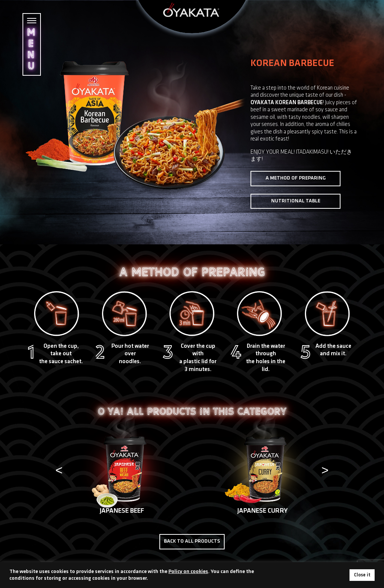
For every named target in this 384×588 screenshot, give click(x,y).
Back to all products (192, 541)
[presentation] (59, 471)
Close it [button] (362, 575)
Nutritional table (296, 201)
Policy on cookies (188, 572)
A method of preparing (296, 178)
